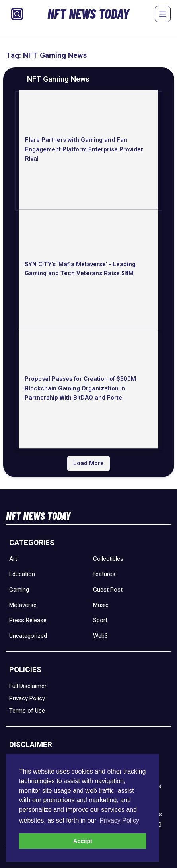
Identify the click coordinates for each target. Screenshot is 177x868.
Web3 (100, 636)
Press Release (28, 620)
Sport (100, 620)
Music (101, 605)
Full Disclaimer (28, 686)
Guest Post (108, 590)
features (104, 574)
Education (22, 574)
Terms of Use (27, 711)
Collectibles (108, 559)
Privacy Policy (27, 698)
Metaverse (23, 605)
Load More (88, 463)
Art (13, 559)
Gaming (19, 590)
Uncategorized (28, 636)
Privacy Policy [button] (119, 820)
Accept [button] (83, 841)
